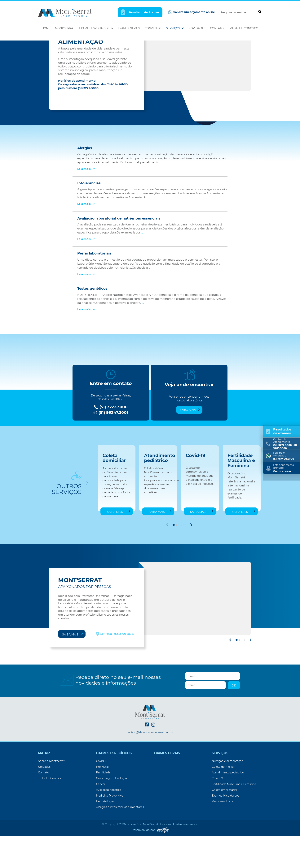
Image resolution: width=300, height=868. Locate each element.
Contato (217, 28)
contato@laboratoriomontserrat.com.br (150, 765)
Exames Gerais (129, 28)
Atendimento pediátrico (228, 805)
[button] (174, 557)
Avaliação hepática (109, 822)
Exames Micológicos (225, 828)
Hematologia (105, 834)
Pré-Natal (102, 799)
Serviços (175, 28)
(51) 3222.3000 (111, 439)
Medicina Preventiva (110, 828)
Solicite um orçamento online (192, 12)
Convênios (153, 28)
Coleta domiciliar (223, 799)
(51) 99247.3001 (111, 445)
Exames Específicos (96, 28)
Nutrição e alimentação (227, 793)
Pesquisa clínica (222, 834)
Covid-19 (102, 793)
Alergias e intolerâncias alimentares (120, 839)
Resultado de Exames (140, 12)
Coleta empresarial (224, 822)
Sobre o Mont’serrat (51, 793)
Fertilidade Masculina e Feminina (234, 816)
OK (234, 718)
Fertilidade (103, 805)
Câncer (101, 816)
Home (46, 28)
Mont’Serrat (65, 28)
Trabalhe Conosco (243, 28)
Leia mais (86, 201)
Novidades (197, 28)
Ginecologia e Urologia (111, 810)
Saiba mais (190, 443)
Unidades (44, 799)
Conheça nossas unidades (115, 666)
